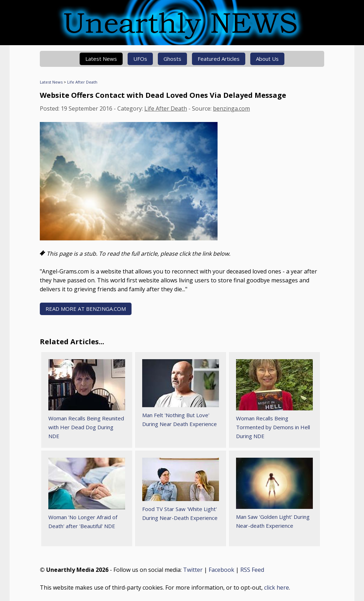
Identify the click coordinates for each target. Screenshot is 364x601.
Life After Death (82, 82)
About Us (267, 59)
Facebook (221, 570)
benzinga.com (231, 108)
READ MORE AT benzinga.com (86, 309)
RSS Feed (252, 570)
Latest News (101, 59)
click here (277, 587)
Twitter (193, 570)
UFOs (140, 59)
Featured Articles (219, 59)
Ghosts (172, 59)
